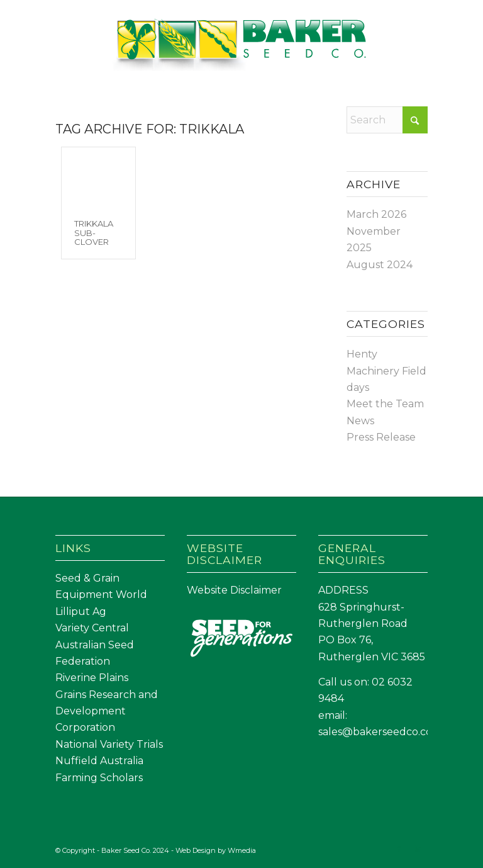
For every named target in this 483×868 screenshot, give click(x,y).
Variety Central (92, 628)
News (360, 421)
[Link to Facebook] (399, 848)
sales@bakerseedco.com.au (388, 732)
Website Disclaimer (234, 590)
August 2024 (380, 265)
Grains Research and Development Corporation (107, 711)
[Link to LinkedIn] (418, 848)
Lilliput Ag (81, 612)
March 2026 (376, 214)
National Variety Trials (109, 744)
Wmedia (242, 850)
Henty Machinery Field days (386, 371)
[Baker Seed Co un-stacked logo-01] (242, 47)
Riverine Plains (92, 678)
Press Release (381, 437)
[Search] (387, 120)
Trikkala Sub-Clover (94, 233)
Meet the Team (385, 404)
